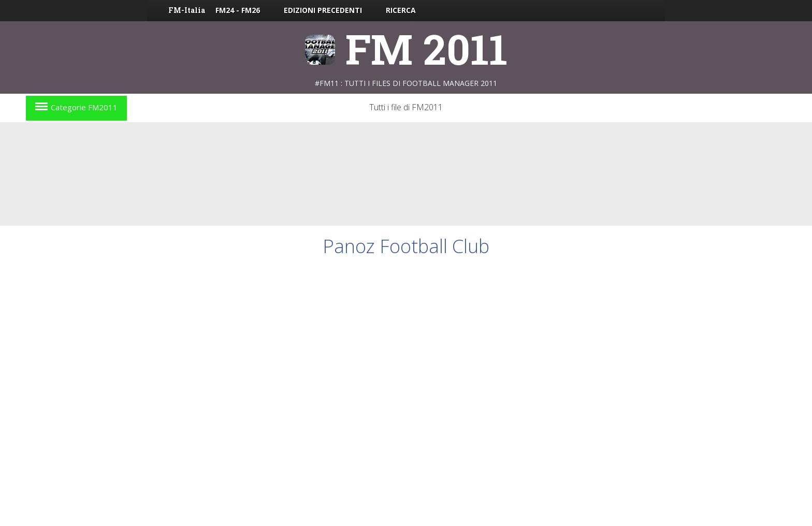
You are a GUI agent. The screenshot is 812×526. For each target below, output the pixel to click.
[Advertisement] (406, 174)
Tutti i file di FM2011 (406, 107)
